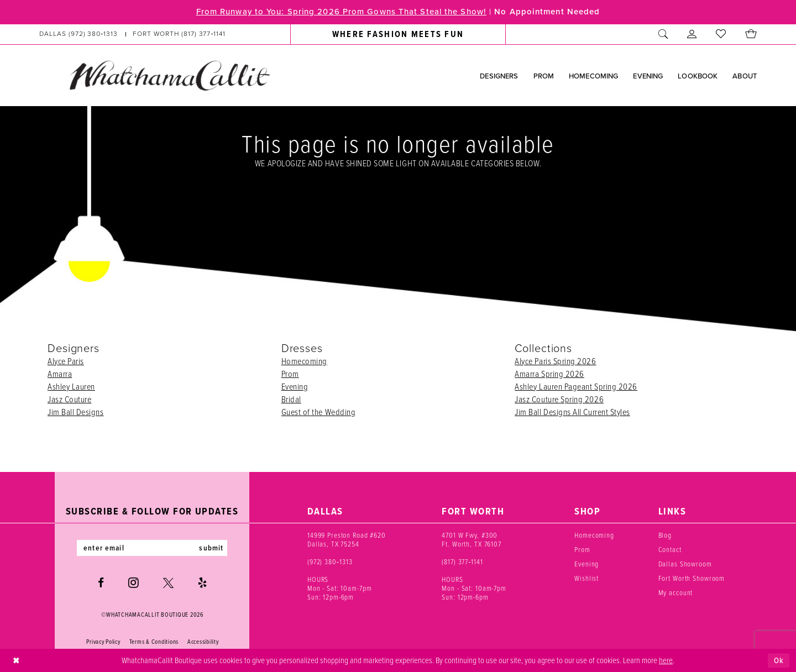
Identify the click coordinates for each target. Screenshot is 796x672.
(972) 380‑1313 (330, 561)
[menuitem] (133, 34)
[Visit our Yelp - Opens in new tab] (202, 583)
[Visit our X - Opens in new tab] (168, 583)
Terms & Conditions (154, 642)
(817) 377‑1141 (462, 561)
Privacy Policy (103, 642)
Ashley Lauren (71, 386)
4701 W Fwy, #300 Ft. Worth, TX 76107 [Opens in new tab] (472, 539)
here (666, 660)
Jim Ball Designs (75, 412)
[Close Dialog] (16, 661)
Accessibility (203, 642)
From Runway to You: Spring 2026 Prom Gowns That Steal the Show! (341, 12)
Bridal (291, 399)
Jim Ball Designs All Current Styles (572, 412)
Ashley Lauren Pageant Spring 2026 (576, 386)
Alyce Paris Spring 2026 (555, 361)
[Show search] (663, 34)
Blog (665, 535)
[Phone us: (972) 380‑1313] (79, 34)
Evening (295, 386)
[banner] (169, 75)
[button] (692, 34)
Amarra (60, 374)
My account (676, 592)
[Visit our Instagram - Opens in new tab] (133, 583)
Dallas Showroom (685, 564)
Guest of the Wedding (319, 412)
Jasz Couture (69, 399)
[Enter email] (152, 548)
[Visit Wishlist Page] (721, 34)
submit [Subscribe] (212, 548)
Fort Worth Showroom (692, 578)
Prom (290, 374)
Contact (670, 549)
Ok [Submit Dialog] (779, 660)
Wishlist (586, 578)
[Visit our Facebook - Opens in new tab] (101, 583)
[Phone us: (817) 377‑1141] (179, 34)
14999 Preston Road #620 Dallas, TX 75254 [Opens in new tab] (347, 539)
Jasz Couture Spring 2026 (559, 399)
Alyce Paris (66, 361)
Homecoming (304, 361)
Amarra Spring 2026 (549, 374)
